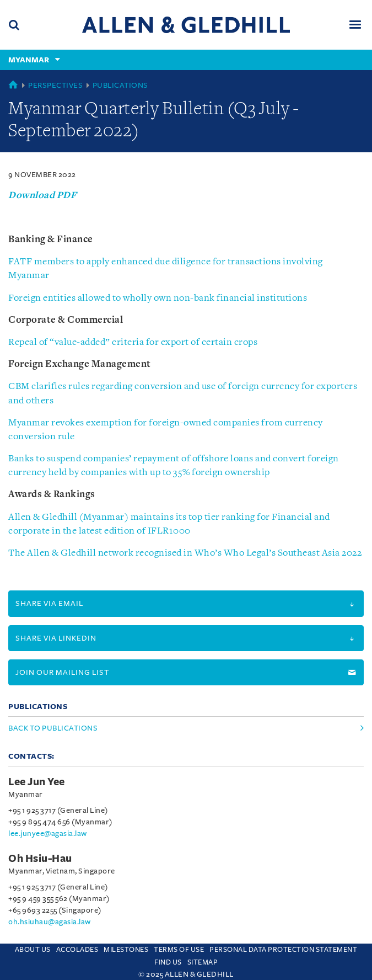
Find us (168, 962)
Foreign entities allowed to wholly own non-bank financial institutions (158, 298)
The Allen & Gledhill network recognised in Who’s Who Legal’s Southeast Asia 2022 (185, 553)
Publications (120, 85)
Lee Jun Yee (37, 782)
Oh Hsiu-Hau (40, 859)
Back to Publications (53, 728)
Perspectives (55, 85)
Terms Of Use (179, 950)
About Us (33, 950)
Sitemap (203, 962)
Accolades (77, 950)
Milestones (126, 950)
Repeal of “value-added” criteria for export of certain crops (133, 342)
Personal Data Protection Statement (283, 950)
